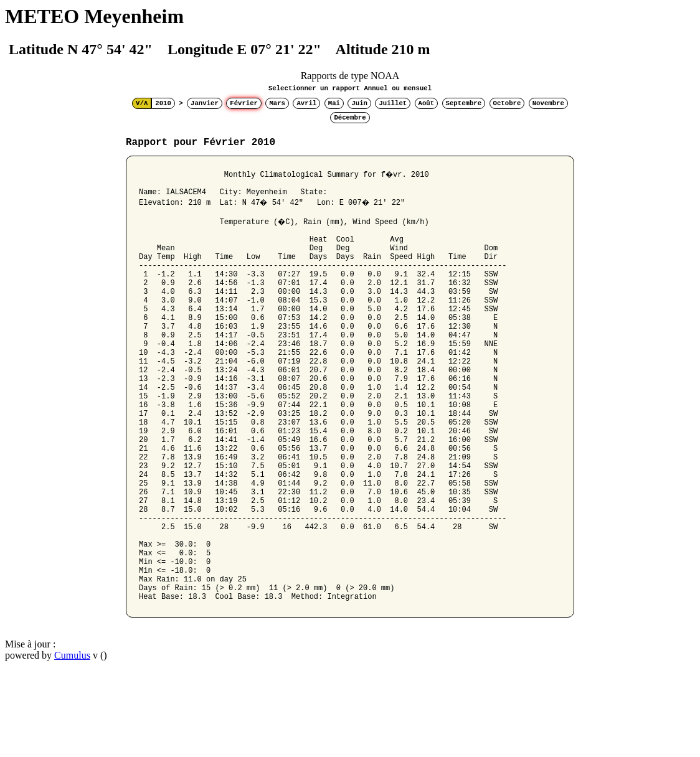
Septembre (464, 103)
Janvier (205, 103)
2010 (163, 103)
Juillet (393, 103)
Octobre (507, 103)
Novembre (548, 103)
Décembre (350, 118)
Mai (334, 103)
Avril (306, 103)
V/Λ (142, 103)
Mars (277, 103)
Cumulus (72, 741)
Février (244, 103)
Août (427, 103)
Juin (359, 103)
